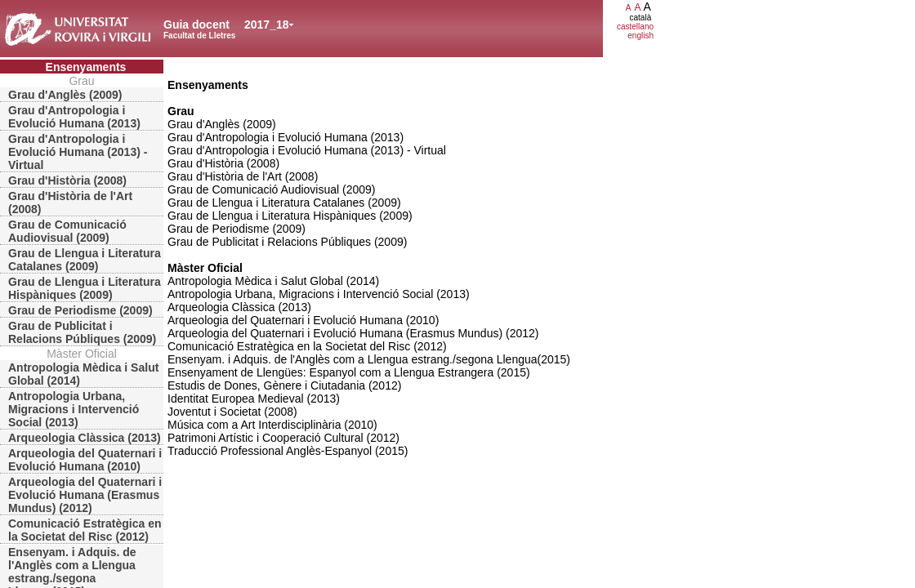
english (640, 36)
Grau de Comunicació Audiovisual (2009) (67, 231)
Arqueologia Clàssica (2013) (85, 438)
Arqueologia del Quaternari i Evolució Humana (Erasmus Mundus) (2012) (85, 495)
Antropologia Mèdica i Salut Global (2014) (83, 374)
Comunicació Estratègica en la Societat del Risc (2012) (85, 530)
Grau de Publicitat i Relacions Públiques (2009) (82, 332)
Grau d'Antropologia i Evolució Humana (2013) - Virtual (78, 152)
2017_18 (267, 24)
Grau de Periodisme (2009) (80, 310)
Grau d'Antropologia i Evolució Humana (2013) (74, 117)
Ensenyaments (86, 67)
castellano (635, 27)
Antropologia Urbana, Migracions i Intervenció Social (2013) (74, 409)
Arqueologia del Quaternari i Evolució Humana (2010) (85, 460)
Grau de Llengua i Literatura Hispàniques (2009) (85, 288)
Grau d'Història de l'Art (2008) (70, 203)
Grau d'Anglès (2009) (65, 95)
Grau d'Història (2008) (67, 180)
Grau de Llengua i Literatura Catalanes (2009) (85, 260)
